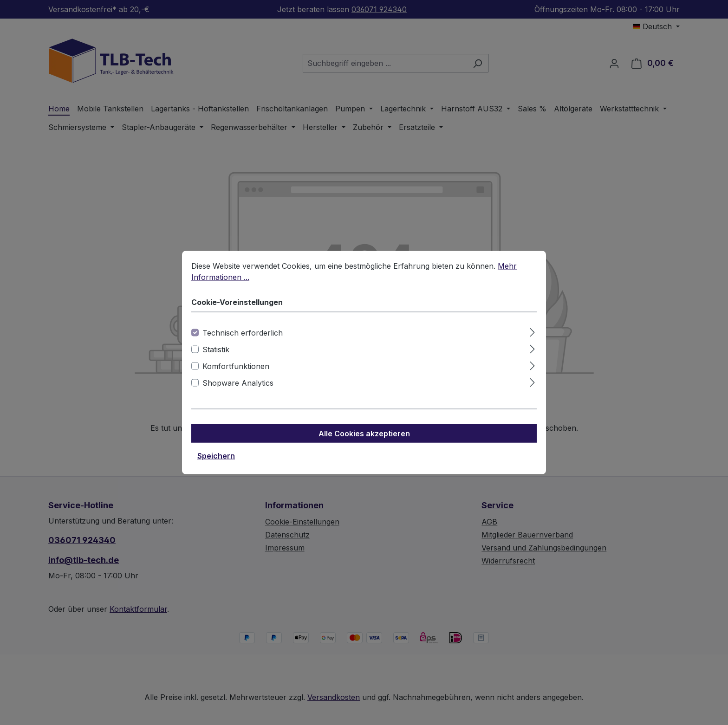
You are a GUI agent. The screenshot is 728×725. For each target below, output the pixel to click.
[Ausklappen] (532, 331)
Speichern (216, 456)
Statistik (216, 350)
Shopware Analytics (238, 383)
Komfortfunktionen (236, 366)
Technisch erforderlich (243, 333)
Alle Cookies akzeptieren (364, 434)
